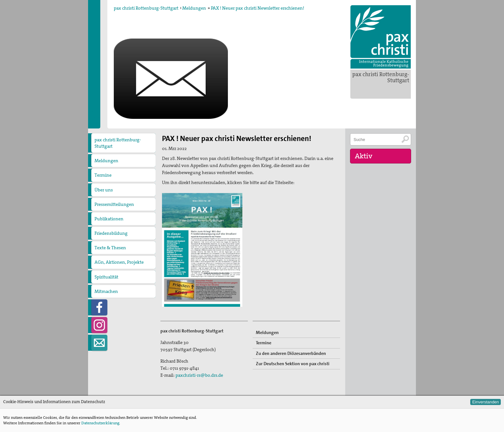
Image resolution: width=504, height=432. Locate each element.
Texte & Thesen (110, 248)
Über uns (104, 190)
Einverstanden (486, 402)
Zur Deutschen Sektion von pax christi (293, 364)
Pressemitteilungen (114, 204)
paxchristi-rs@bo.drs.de (199, 375)
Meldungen (194, 8)
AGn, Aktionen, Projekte (119, 262)
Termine (103, 175)
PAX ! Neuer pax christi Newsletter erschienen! (257, 8)
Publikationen (109, 219)
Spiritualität (106, 277)
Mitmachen (106, 291)
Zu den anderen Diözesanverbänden (291, 353)
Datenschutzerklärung (100, 423)
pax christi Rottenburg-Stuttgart (381, 77)
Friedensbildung (111, 233)
